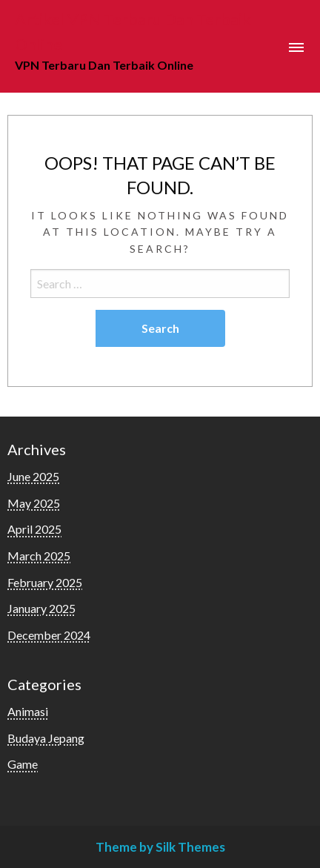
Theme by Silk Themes (160, 847)
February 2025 (45, 582)
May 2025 (34, 503)
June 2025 (33, 476)
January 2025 (41, 608)
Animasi (28, 711)
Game (23, 764)
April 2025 (34, 529)
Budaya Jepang (46, 738)
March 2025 (39, 556)
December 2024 (49, 635)
